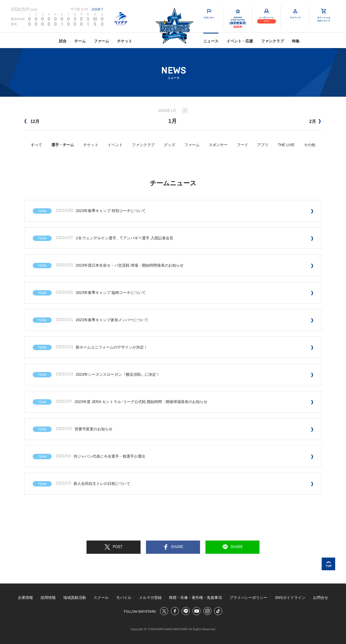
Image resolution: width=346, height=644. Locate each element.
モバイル (124, 598)
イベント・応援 (240, 41)
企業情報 (25, 598)
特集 (296, 41)
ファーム (101, 41)
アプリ (263, 145)
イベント (115, 145)
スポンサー (218, 145)
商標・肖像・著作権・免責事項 (195, 598)
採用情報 (48, 598)
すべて (36, 145)
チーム (80, 41)
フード (242, 145)
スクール (101, 598)
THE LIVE (286, 145)
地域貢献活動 (75, 598)
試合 (63, 41)
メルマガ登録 (150, 598)
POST (114, 547)
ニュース (211, 41)
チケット (125, 41)
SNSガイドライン (290, 598)
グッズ (169, 145)
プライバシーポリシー (248, 598)
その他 (310, 145)
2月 (315, 121)
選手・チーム (63, 145)
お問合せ (321, 598)
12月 (32, 121)
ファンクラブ (272, 41)
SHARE (173, 547)
